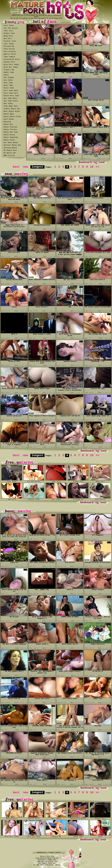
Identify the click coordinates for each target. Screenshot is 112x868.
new (26, 167)
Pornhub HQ (9, 46)
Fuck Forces (9, 49)
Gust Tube (8, 83)
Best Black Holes (12, 111)
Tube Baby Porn (11, 106)
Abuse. (58, 865)
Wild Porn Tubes (11, 65)
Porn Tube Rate (11, 91)
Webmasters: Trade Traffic (49, 853)
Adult (6, 75)
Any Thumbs (9, 78)
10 (92, 167)
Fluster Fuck (10, 41)
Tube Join (8, 31)
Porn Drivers (10, 52)
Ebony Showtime (11, 137)
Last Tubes (9, 44)
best (16, 167)
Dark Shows (9, 119)
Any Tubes (8, 80)
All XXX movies (11, 28)
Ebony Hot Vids (11, 132)
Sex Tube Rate (10, 98)
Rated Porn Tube (11, 96)
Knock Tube (9, 88)
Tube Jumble (9, 57)
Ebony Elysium (10, 127)
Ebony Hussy (9, 135)
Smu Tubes (8, 104)
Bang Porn (8, 36)
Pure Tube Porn (11, 93)
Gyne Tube (8, 85)
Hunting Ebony (10, 148)
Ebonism (7, 122)
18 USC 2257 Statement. (44, 865)
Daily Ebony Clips (12, 117)
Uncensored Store (12, 59)
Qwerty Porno (10, 54)
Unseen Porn (9, 62)
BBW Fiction (9, 156)
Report (30, 43)
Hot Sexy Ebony (11, 143)
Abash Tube (9, 72)
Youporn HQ (9, 70)
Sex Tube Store (11, 101)
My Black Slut (10, 150)
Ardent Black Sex (12, 109)
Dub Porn (8, 39)
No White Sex (10, 153)
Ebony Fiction (10, 130)
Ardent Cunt (9, 33)
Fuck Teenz (9, 26)
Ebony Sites (9, 140)
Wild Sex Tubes (11, 67)
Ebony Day (8, 124)
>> (97, 167)
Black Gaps (9, 114)
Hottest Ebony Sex (12, 145)
